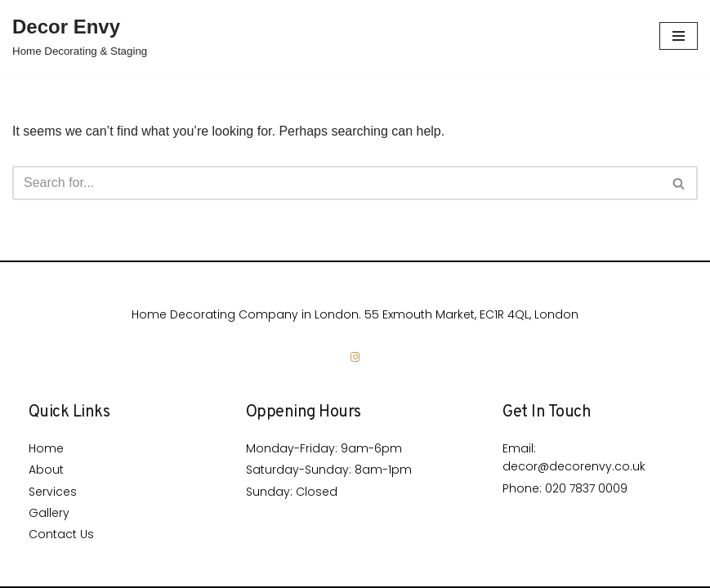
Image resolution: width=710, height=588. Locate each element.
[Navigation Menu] (679, 36)
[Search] (337, 183)
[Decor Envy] (80, 36)
